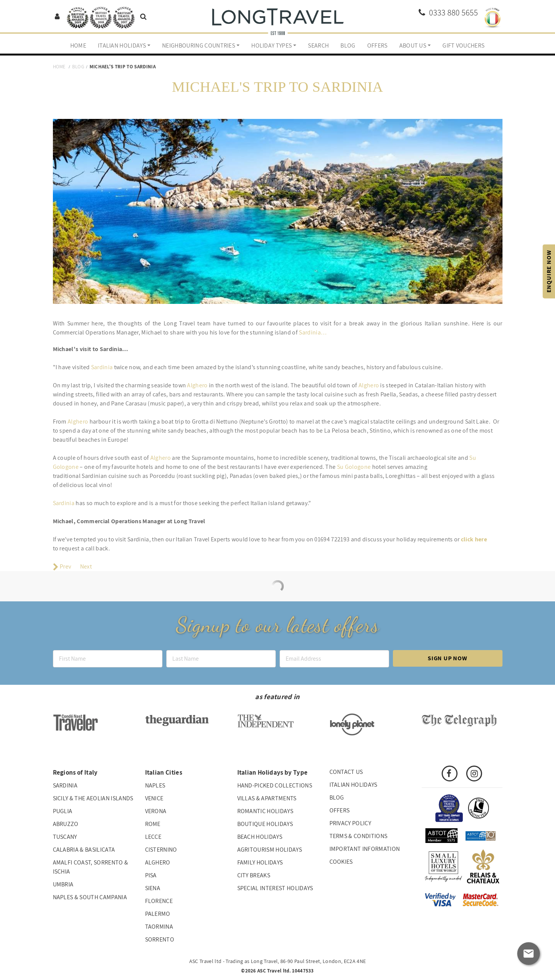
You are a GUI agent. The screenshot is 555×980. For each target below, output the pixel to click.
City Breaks (254, 875)
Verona (156, 811)
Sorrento (160, 939)
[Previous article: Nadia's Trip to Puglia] (62, 566)
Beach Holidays (260, 837)
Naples (155, 785)
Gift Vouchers (463, 45)
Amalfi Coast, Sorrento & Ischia (91, 867)
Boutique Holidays (265, 824)
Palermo (158, 914)
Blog (348, 45)
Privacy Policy (350, 823)
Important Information (365, 849)
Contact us (346, 772)
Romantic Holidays (265, 811)
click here (474, 539)
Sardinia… (313, 332)
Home (78, 45)
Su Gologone (354, 467)
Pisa (151, 875)
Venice (154, 798)
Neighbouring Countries (199, 45)
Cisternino (161, 850)
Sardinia (102, 367)
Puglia (63, 811)
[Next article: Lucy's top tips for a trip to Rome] (87, 566)
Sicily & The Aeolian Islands (93, 798)
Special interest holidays (275, 888)
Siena (153, 888)
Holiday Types (271, 45)
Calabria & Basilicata (84, 850)
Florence (159, 901)
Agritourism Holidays (270, 850)
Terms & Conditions (359, 836)
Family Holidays (260, 862)
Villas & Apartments (267, 798)
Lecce (153, 837)
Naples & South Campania (90, 897)
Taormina (159, 927)
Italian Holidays (122, 45)
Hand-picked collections (275, 785)
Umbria (63, 884)
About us (413, 45)
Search (318, 45)
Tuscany (65, 837)
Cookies (341, 862)
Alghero (197, 385)
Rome (153, 824)
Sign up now (448, 658)
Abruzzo (66, 824)
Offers (377, 45)
